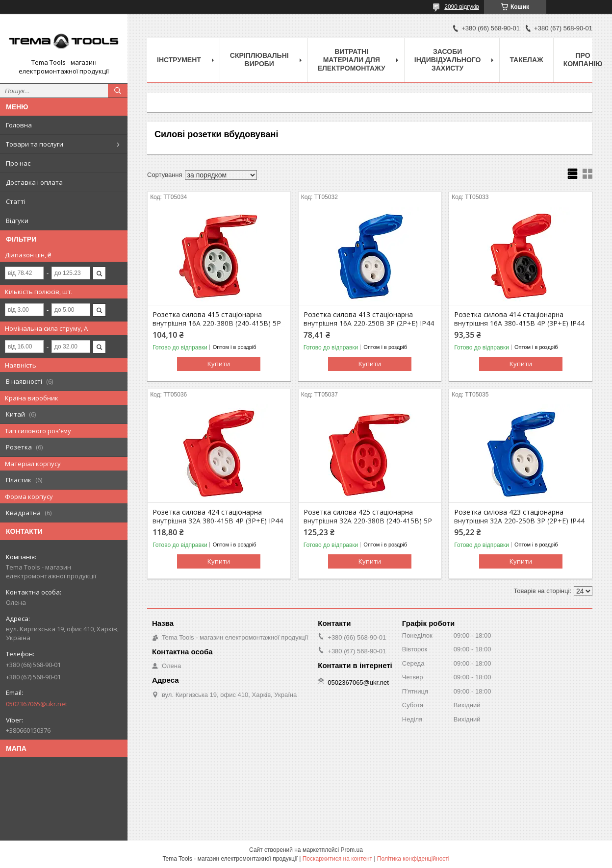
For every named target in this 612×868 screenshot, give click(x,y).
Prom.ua (352, 850)
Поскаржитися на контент (337, 859)
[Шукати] (118, 91)
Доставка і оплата (34, 182)
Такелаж (526, 60)
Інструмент (179, 60)
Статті (16, 201)
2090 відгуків (462, 7)
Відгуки (17, 221)
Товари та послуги (35, 144)
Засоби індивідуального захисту (448, 60)
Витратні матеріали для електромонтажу (352, 60)
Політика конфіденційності (413, 859)
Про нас (18, 163)
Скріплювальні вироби (259, 60)
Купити (219, 364)
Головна (19, 125)
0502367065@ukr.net (37, 704)
